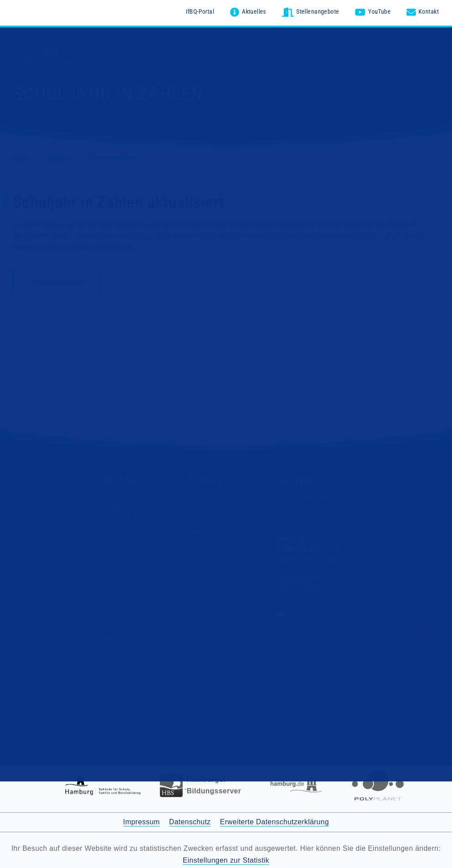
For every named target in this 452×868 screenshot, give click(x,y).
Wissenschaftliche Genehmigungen (213, 533)
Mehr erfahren (58, 280)
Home (21, 155)
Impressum (156, 690)
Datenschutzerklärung (203, 690)
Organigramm (119, 648)
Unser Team (116, 637)
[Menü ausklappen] (429, 61)
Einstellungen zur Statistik (226, 858)
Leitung (110, 627)
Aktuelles (60, 155)
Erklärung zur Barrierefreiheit (273, 690)
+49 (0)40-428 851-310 (313, 603)
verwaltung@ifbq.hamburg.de (313, 623)
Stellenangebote (210, 497)
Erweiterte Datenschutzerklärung (274, 820)
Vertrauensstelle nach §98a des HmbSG (218, 514)
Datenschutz (190, 820)
